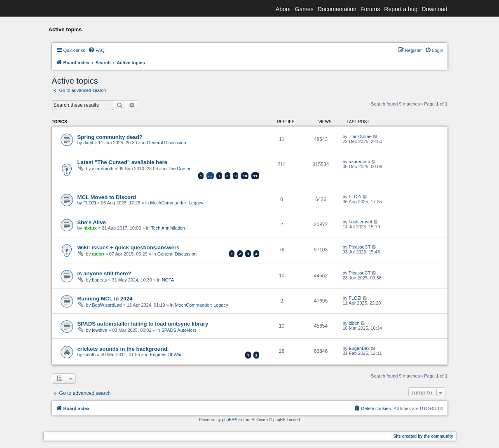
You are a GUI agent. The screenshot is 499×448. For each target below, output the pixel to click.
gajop (98, 254)
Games (304, 9)
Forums (370, 9)
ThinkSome (360, 136)
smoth (89, 354)
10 (245, 176)
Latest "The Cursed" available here (122, 162)
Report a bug (401, 9)
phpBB (228, 420)
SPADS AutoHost (178, 330)
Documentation (337, 9)
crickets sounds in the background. (123, 349)
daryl (88, 143)
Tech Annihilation (168, 228)
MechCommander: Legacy (177, 203)
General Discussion (166, 143)
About (283, 9)
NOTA (168, 280)
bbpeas (99, 280)
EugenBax (359, 348)
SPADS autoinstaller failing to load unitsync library (143, 324)
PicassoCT (360, 247)
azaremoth (103, 169)
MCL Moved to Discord (107, 197)
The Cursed (179, 169)
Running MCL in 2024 (105, 299)
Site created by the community (423, 436)
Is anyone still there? (104, 273)
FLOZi (90, 203)
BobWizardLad (107, 305)
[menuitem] (96, 50)
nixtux (90, 228)
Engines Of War (166, 354)
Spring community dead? (110, 137)
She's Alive (92, 222)
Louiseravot (360, 222)
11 (255, 176)
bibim (354, 323)
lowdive (100, 330)
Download (434, 9)
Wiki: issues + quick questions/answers (129, 247)
